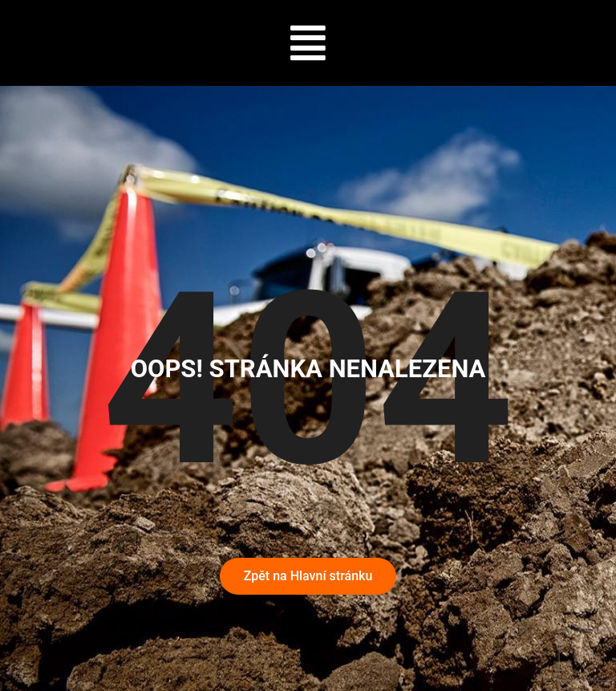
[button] (308, 43)
